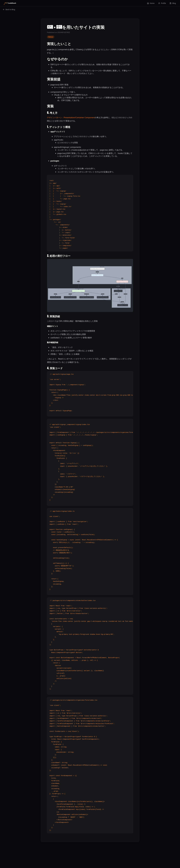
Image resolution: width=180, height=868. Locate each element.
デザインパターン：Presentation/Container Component (71, 117)
